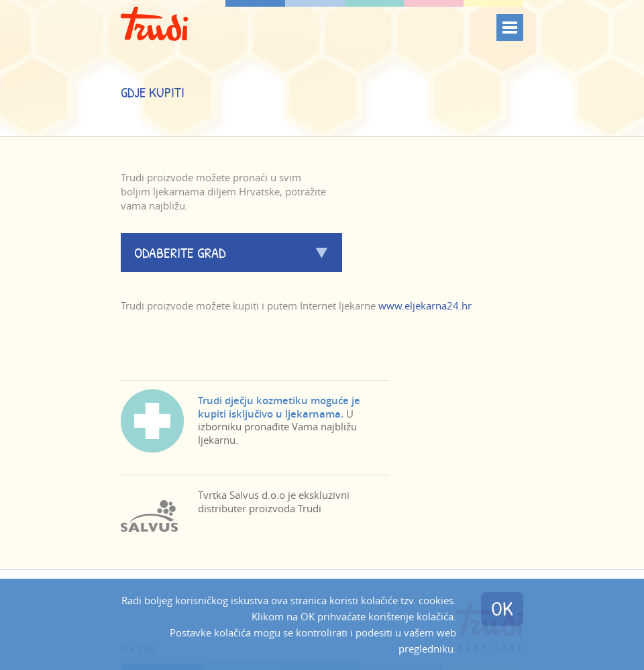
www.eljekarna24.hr (425, 305)
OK (502, 609)
